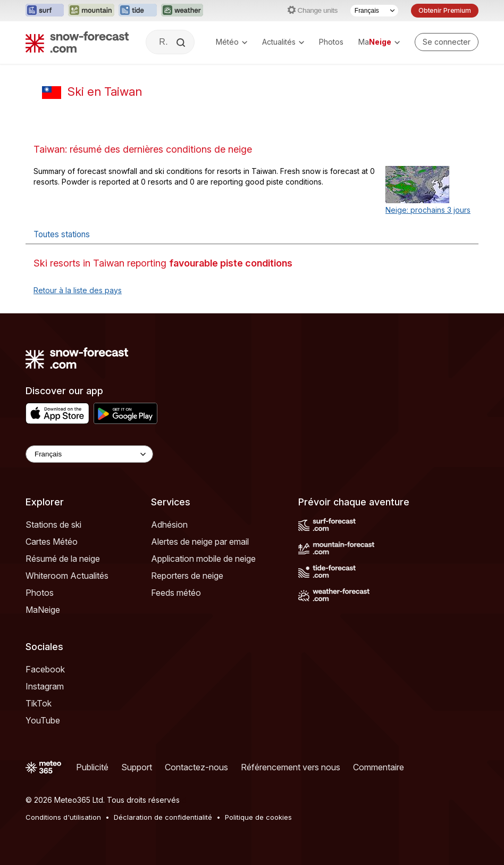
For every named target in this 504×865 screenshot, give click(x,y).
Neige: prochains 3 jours (428, 210)
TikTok (39, 703)
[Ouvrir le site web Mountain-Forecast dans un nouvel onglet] (91, 11)
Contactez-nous (196, 767)
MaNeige (43, 610)
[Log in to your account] (447, 42)
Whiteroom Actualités (67, 576)
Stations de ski (53, 525)
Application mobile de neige (203, 559)
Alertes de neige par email (200, 542)
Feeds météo (176, 593)
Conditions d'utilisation (63, 817)
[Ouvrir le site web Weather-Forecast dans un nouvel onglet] (182, 11)
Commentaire (379, 767)
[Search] (182, 43)
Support (137, 767)
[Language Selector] (89, 454)
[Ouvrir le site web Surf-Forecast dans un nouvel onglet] (45, 11)
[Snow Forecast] (77, 42)
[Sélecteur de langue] (374, 11)
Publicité (92, 767)
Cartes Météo (52, 542)
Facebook (45, 669)
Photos (331, 42)
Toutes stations (62, 234)
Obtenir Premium (445, 10)
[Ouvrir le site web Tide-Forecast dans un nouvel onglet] (138, 11)
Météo (232, 42)
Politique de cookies (258, 817)
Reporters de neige (187, 576)
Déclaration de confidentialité (163, 817)
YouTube (43, 720)
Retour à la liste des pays (78, 290)
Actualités (283, 42)
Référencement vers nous (291, 767)
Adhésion (169, 525)
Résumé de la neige (63, 559)
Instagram (45, 686)
